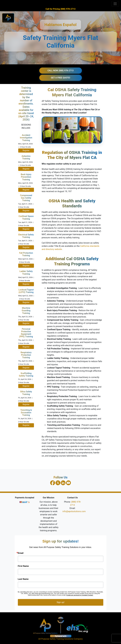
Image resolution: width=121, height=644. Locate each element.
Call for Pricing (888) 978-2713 (60, 9)
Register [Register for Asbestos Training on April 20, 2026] (26, 169)
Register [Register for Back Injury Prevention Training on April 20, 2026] (26, 190)
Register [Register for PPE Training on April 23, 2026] (26, 347)
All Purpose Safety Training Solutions (56, 639)
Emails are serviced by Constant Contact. (80, 595)
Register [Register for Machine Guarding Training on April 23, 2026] (26, 323)
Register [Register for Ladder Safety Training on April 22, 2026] (26, 284)
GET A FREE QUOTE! (60, 78)
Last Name (23, 579)
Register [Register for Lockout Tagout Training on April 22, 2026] (26, 302)
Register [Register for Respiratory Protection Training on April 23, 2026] (26, 368)
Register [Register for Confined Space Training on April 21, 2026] (26, 229)
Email (21, 553)
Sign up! (60, 602)
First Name (23, 566)
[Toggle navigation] (115, 4)
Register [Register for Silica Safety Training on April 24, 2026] (26, 404)
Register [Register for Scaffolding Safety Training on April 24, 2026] (26, 386)
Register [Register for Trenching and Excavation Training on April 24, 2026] (26, 425)
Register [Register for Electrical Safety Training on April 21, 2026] (26, 247)
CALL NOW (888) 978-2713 (60, 71)
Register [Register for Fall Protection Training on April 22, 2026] (26, 266)
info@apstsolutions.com (74, 511)
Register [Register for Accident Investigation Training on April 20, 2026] (26, 150)
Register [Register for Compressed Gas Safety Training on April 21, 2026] (26, 211)
